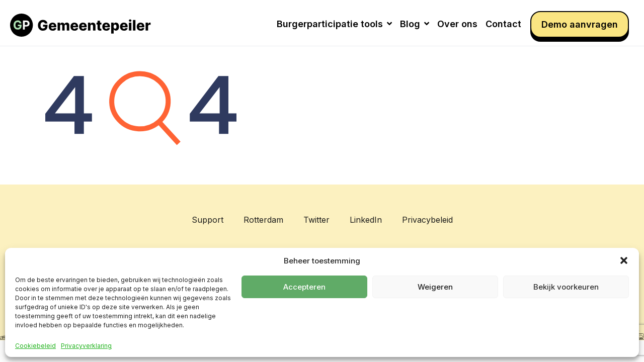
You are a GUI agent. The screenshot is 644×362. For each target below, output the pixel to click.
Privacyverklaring (86, 346)
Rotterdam (263, 220)
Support (208, 220)
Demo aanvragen (580, 24)
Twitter (316, 220)
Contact (503, 24)
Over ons (457, 24)
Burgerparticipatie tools (334, 24)
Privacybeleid (427, 220)
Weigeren (435, 287)
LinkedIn (366, 220)
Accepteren (304, 287)
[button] (624, 260)
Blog (415, 24)
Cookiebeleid (35, 346)
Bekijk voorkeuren (566, 287)
